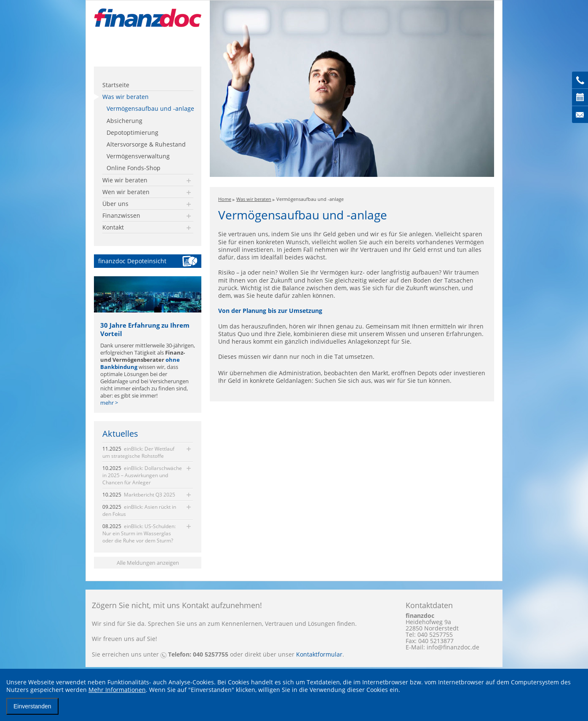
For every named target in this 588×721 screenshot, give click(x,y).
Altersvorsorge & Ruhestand (146, 144)
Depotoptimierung (132, 132)
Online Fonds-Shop (134, 168)
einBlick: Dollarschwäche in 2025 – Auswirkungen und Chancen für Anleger (142, 475)
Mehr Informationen (117, 690)
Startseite (116, 85)
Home (225, 199)
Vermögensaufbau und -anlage (150, 108)
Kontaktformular (319, 654)
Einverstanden (32, 706)
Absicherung (124, 121)
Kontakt (113, 227)
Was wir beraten (126, 97)
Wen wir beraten (126, 192)
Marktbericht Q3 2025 (139, 495)
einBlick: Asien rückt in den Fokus (139, 510)
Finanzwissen (121, 215)
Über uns (115, 204)
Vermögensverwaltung (138, 156)
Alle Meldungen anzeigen (148, 563)
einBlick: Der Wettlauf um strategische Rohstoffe (138, 452)
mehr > (109, 403)
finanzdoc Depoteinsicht (132, 261)
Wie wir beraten (125, 180)
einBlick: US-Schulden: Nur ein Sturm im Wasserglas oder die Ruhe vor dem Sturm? (139, 533)
